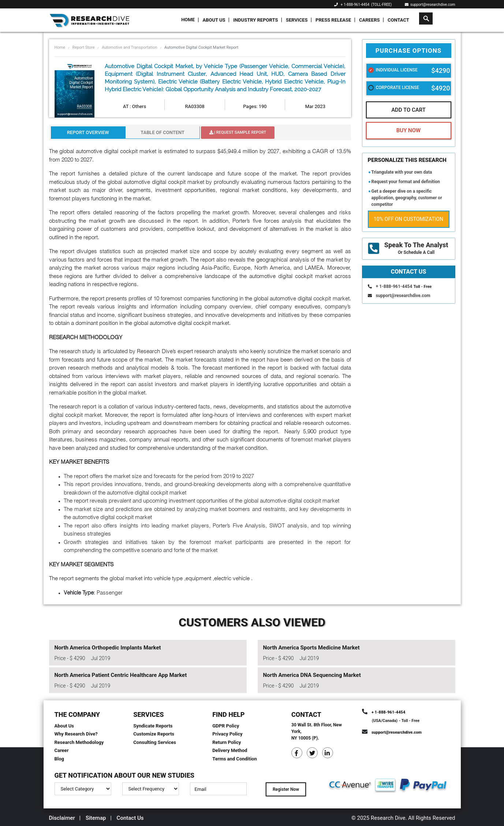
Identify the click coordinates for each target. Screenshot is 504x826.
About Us (214, 20)
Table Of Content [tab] (163, 132)
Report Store (83, 47)
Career (62, 750)
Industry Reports (255, 20)
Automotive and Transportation (130, 47)
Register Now (286, 789)
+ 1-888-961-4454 (355, 5)
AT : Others (135, 106)
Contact (398, 20)
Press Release (333, 20)
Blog (59, 759)
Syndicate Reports (153, 726)
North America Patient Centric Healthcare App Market (121, 675)
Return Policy (227, 742)
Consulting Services (155, 742)
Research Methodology (79, 742)
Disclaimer (62, 818)
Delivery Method (230, 750)
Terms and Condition (235, 759)
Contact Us (130, 818)
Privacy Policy (227, 734)
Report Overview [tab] (88, 132)
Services (297, 20)
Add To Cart (408, 110)
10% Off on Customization (408, 219)
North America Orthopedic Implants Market (108, 648)
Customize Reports (154, 734)
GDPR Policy (226, 726)
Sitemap (96, 818)
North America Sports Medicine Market (311, 648)
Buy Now (408, 130)
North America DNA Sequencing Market (312, 675)
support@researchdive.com (430, 5)
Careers (369, 20)
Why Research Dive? (76, 734)
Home (188, 20)
